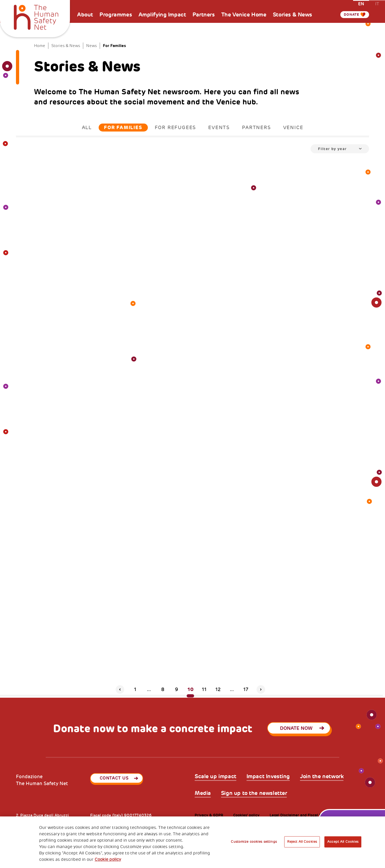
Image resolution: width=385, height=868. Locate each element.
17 (246, 689)
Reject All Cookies (302, 842)
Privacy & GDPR (209, 815)
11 (204, 689)
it (377, 4)
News (91, 46)
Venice (293, 128)
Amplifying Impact (162, 15)
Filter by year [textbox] (332, 149)
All (87, 128)
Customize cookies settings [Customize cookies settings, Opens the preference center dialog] (254, 842)
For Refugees (175, 128)
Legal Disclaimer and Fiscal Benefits (302, 815)
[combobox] (340, 149)
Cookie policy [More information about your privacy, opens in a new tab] (108, 859)
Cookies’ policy (246, 815)
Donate (349, 15)
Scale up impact (215, 776)
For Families (123, 127)
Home (40, 46)
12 (218, 689)
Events (219, 128)
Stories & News (292, 15)
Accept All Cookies (343, 842)
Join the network (322, 776)
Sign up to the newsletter (254, 793)
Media (203, 793)
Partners (204, 15)
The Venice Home (244, 15)
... (149, 689)
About (85, 15)
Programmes (116, 15)
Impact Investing (268, 776)
